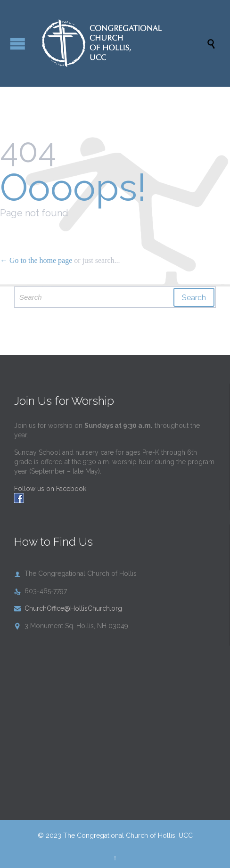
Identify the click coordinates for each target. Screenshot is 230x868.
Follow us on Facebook (50, 489)
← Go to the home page (36, 260)
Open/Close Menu (18, 44)
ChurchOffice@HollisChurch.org (68, 608)
